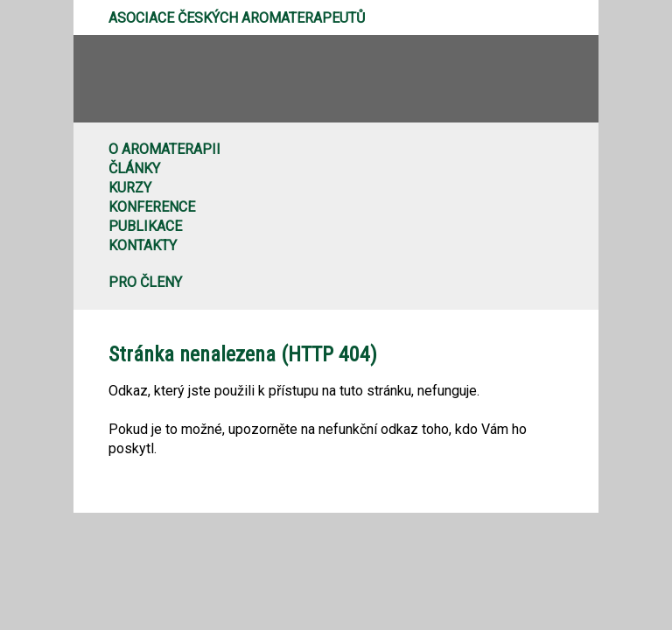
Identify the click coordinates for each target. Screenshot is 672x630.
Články (134, 168)
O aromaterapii (164, 149)
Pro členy (145, 282)
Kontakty (143, 245)
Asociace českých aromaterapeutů (237, 18)
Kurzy (130, 188)
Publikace (145, 226)
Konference (152, 207)
